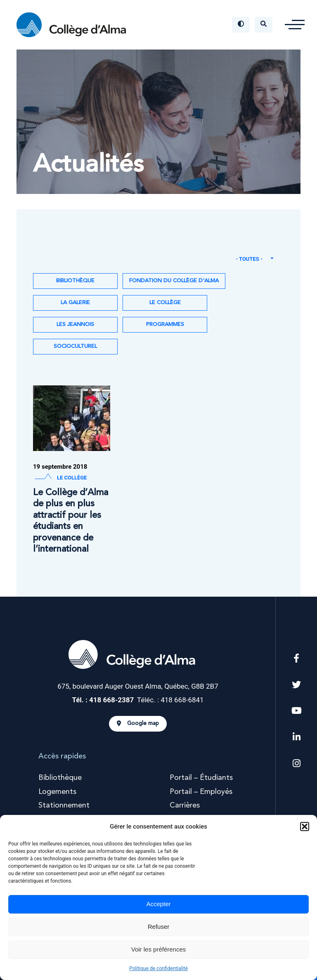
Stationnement (64, 805)
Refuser (159, 927)
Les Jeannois (75, 325)
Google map (138, 724)
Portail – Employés (201, 792)
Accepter (158, 904)
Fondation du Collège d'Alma (174, 281)
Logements (57, 792)
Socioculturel (75, 346)
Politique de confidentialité (158, 968)
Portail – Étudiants (201, 778)
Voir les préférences (159, 949)
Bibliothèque (75, 281)
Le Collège (165, 303)
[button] (305, 827)
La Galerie (75, 303)
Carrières (185, 805)
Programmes (165, 325)
